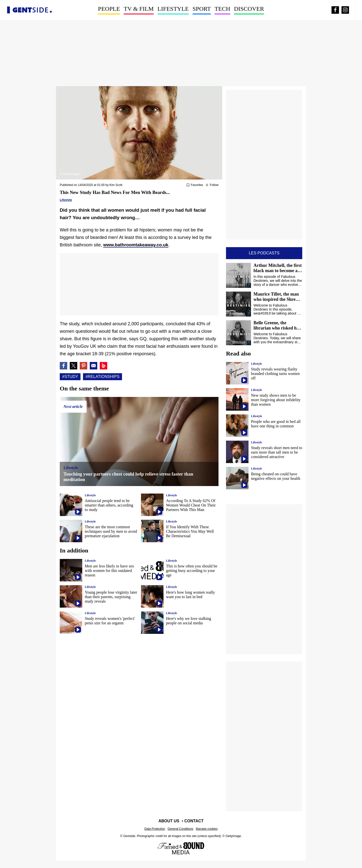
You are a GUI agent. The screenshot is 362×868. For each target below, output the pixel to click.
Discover (249, 9)
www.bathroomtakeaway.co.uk (136, 245)
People (109, 9)
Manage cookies (207, 829)
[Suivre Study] (212, 185)
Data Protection (155, 829)
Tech (222, 9)
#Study (70, 377)
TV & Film (139, 9)
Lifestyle (173, 9)
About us (169, 821)
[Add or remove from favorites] (195, 185)
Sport (202, 9)
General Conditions (180, 829)
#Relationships (102, 377)
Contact (194, 821)
